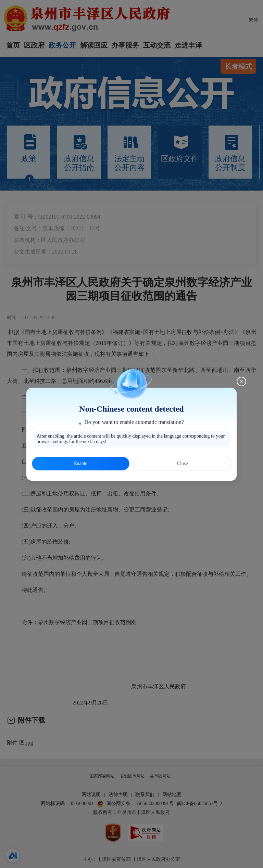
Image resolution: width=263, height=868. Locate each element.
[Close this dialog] (241, 381)
